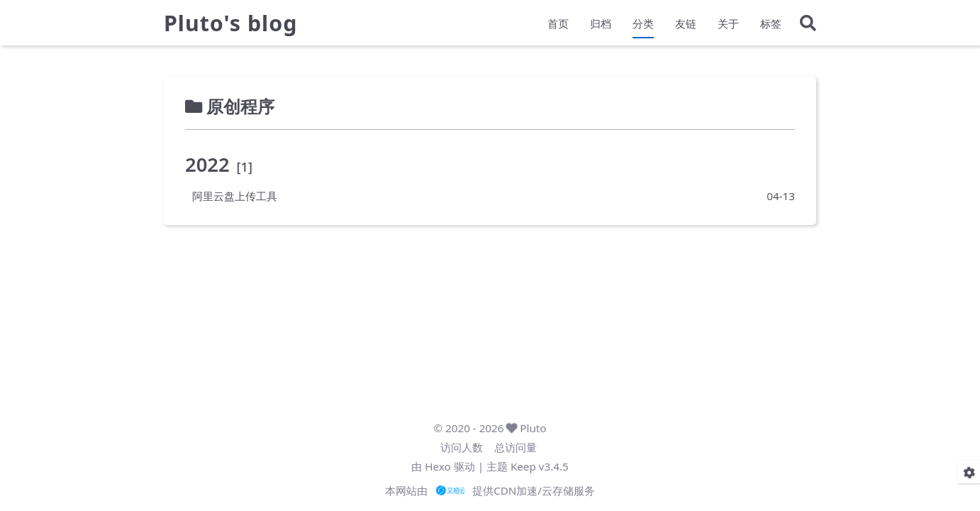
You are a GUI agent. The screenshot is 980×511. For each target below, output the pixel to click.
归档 (601, 26)
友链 (686, 26)
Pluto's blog (230, 26)
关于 (728, 26)
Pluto (533, 428)
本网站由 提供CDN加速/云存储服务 (490, 490)
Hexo (438, 466)
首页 (558, 26)
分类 (643, 26)
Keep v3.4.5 (540, 466)
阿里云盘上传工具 (235, 196)
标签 (771, 26)
